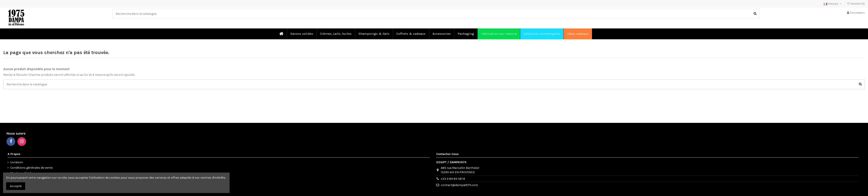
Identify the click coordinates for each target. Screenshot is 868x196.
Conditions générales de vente (31, 168)
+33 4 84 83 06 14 (453, 179)
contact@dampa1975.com (459, 185)
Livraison (17, 162)
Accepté (16, 186)
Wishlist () (856, 4)
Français (833, 4)
